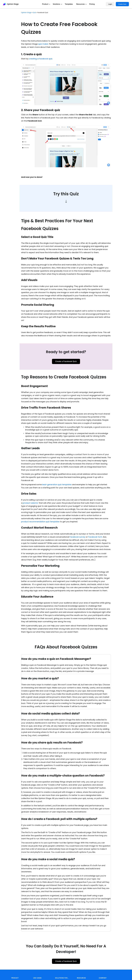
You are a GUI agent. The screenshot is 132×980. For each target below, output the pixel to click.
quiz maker (43, 44)
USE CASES (37, 978)
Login (110, 4)
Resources (80, 4)
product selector (31, 503)
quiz (34, 13)
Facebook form (95, 537)
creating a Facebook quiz (41, 59)
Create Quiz (122, 4)
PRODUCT (15, 978)
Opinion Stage (26, 13)
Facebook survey (77, 537)
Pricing (92, 4)
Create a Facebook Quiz (66, 361)
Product (45, 4)
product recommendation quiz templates (40, 522)
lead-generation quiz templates (57, 485)
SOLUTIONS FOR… (62, 978)
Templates (69, 4)
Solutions (57, 4)
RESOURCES (81, 978)
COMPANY (103, 978)
